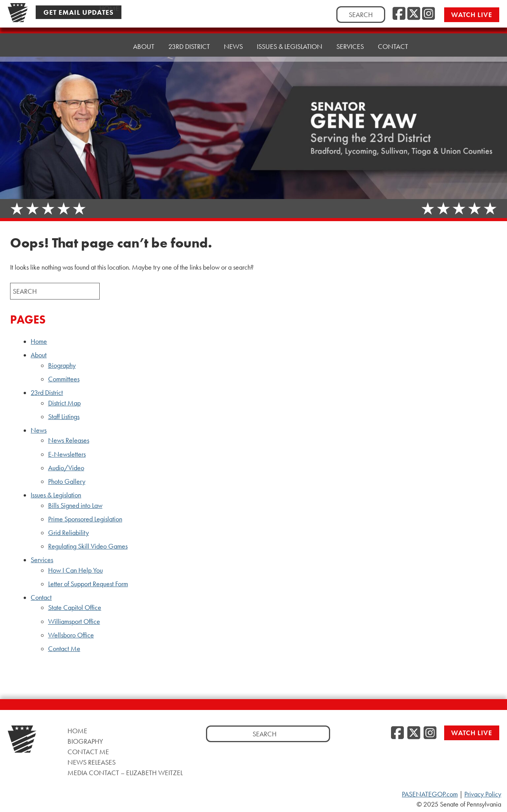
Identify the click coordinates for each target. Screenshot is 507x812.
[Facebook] (399, 14)
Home (109, 46)
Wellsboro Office (71, 635)
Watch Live (472, 15)
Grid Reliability (68, 533)
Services (350, 37)
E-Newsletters (67, 454)
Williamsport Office (74, 622)
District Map (64, 403)
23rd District (189, 42)
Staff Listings (64, 417)
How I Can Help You (75, 570)
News (233, 41)
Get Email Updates (79, 12)
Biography (62, 365)
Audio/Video (66, 468)
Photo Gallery (67, 481)
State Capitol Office (75, 608)
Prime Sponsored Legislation (85, 519)
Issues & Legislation (290, 39)
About (144, 44)
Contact (393, 35)
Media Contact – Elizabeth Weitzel (125, 773)
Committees (64, 379)
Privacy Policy (483, 794)
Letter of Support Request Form (88, 584)
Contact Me (64, 649)
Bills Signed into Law (75, 506)
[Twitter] (414, 14)
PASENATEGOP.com (430, 794)
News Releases (69, 440)
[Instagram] (428, 14)
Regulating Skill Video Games (88, 546)
